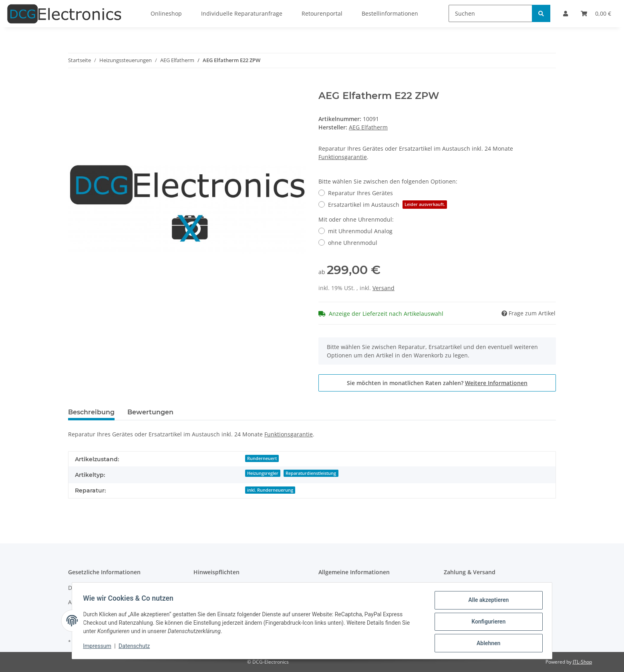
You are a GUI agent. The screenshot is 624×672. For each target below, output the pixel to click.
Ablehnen (486, 644)
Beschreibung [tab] (91, 412)
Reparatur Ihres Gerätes (360, 193)
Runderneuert (262, 458)
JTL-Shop (582, 662)
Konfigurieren (486, 623)
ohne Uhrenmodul (353, 243)
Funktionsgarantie (343, 157)
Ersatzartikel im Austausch (387, 205)
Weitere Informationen (496, 383)
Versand (383, 288)
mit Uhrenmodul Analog (360, 231)
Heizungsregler (263, 473)
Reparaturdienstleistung (311, 473)
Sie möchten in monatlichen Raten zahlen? (437, 383)
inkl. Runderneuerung (270, 490)
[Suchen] (490, 13)
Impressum (99, 647)
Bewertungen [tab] (150, 412)
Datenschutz (136, 647)
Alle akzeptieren (486, 602)
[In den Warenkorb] (74, 86)
